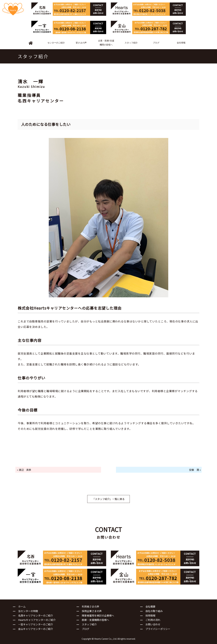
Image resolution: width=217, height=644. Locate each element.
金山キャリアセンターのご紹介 (36, 629)
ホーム (22, 606)
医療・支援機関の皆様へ (95, 620)
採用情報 (150, 615)
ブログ (86, 629)
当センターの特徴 (28, 611)
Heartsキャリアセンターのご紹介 (37, 620)
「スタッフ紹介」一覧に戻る (108, 499)
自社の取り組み (154, 611)
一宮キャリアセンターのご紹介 (36, 624)
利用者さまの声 (90, 606)
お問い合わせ (153, 624)
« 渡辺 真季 (24, 470)
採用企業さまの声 (92, 611)
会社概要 (150, 606)
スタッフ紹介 (89, 624)
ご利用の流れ (153, 620)
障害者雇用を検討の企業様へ (98, 615)
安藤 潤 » (195, 470)
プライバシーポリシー (158, 629)
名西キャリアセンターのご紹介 (36, 615)
